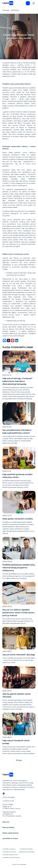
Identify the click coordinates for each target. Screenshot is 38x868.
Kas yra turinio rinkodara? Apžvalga (19, 655)
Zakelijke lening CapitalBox (27, 852)
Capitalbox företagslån (26, 849)
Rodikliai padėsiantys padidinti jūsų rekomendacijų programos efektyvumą (19, 568)
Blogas (19, 760)
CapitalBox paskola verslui (10, 855)
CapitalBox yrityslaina (9, 849)
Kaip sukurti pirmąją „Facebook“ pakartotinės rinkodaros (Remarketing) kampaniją (18, 381)
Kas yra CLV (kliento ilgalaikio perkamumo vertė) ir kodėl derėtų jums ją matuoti (18, 613)
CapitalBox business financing (11, 857)
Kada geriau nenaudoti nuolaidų (18, 519)
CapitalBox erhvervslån (9, 852)
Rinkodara (6, 10)
